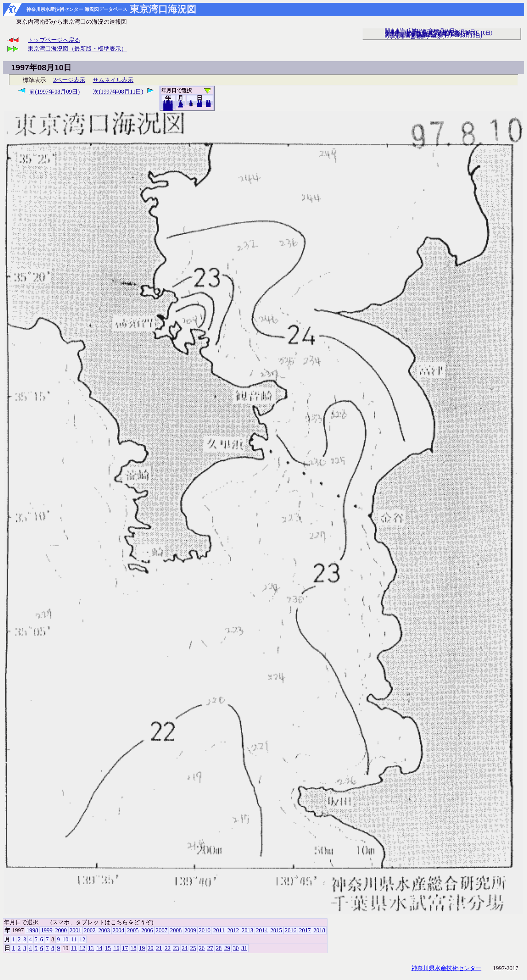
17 (125, 948)
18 (133, 948)
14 (99, 948)
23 (176, 948)
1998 (32, 930)
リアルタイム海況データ (413, 37)
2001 (75, 930)
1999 (47, 930)
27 (210, 948)
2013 (248, 930)
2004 (119, 930)
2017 (305, 930)
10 (66, 939)
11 (74, 939)
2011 (219, 930)
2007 (162, 930)
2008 (176, 930)
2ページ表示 (69, 80)
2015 (276, 930)
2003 (104, 930)
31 (208, 105)
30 (236, 948)
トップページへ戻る (54, 40)
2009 (190, 930)
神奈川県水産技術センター (446, 968)
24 (185, 948)
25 (193, 948)
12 (181, 105)
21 (159, 948)
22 (167, 948)
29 (227, 948)
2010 (205, 930)
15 (108, 948)
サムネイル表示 (113, 80)
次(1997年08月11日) (118, 92)
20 (200, 105)
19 (142, 948)
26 (202, 948)
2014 (262, 930)
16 (116, 948)
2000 (61, 930)
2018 (168, 109)
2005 (133, 930)
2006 (147, 930)
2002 (90, 930)
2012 (233, 930)
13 (91, 948)
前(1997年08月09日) (55, 92)
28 (219, 948)
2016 (291, 930)
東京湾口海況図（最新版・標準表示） (77, 49)
